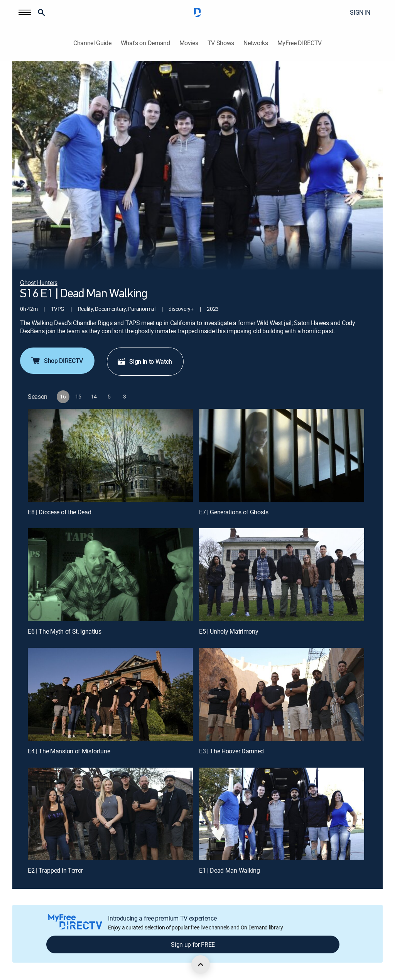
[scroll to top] (201, 965)
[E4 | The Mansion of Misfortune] (110, 694)
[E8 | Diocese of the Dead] (110, 455)
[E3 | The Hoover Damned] (282, 694)
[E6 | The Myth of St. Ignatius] (110, 575)
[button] (25, 12)
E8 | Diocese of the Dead (59, 512)
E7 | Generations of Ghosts (234, 512)
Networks (256, 43)
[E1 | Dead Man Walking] (282, 814)
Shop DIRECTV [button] (57, 361)
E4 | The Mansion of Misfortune (69, 751)
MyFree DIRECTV (300, 43)
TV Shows (221, 43)
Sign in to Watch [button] (144, 361)
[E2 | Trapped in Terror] (110, 814)
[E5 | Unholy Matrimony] (282, 575)
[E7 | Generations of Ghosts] (282, 455)
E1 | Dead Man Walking (229, 870)
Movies (189, 43)
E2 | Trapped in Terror (55, 870)
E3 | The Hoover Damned (231, 751)
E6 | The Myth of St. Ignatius (65, 631)
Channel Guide (92, 43)
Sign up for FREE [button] (193, 944)
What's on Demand (145, 43)
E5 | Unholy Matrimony (229, 631)
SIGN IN (360, 12)
